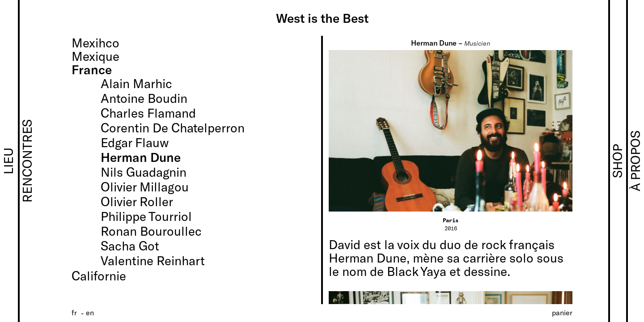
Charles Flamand (148, 113)
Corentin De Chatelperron (173, 127)
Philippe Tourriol (146, 216)
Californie (99, 275)
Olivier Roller (137, 201)
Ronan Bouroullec (151, 231)
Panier (562, 312)
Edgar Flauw (135, 142)
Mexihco (95, 42)
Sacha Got (130, 246)
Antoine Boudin (144, 98)
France (92, 69)
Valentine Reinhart (153, 260)
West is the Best (322, 18)
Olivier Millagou (145, 186)
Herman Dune (141, 157)
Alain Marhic (136, 83)
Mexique (95, 56)
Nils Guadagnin (144, 172)
